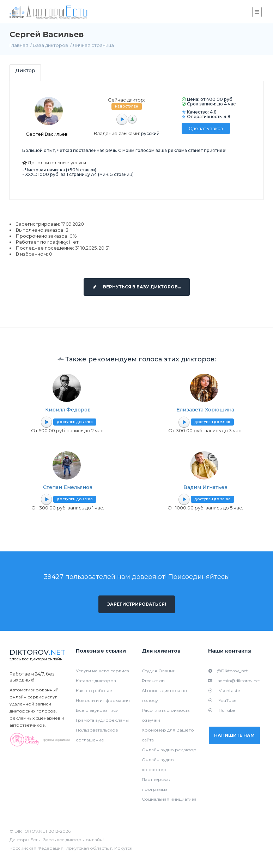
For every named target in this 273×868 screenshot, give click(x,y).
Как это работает (95, 690)
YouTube (222, 700)
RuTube (222, 710)
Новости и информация (103, 700)
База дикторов (50, 45)
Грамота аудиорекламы (102, 720)
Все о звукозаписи (97, 710)
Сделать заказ (206, 128)
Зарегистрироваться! (137, 604)
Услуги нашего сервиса (102, 671)
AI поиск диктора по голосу (165, 695)
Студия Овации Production (159, 676)
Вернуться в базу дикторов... (137, 287)
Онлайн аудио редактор (169, 750)
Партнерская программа (157, 784)
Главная (19, 45)
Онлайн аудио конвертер (158, 765)
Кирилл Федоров (68, 410)
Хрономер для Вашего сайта (168, 735)
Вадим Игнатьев (205, 487)
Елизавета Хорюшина (205, 410)
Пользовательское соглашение (97, 735)
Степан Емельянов (68, 487)
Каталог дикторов (96, 681)
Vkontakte (224, 690)
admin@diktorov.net (234, 681)
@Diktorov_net (228, 671)
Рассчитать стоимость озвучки (166, 715)
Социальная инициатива (169, 799)
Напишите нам (234, 735)
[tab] (25, 72)
